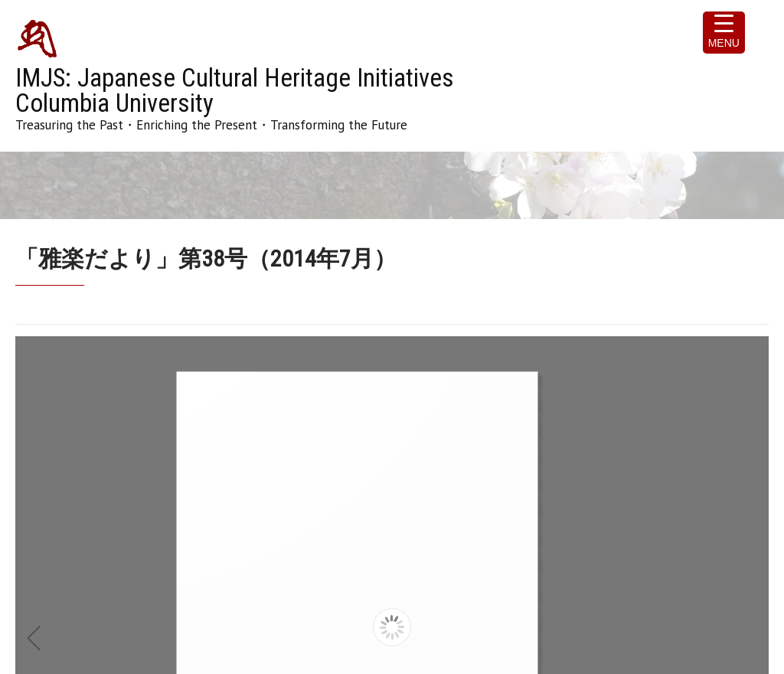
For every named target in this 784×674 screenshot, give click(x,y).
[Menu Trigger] (724, 33)
